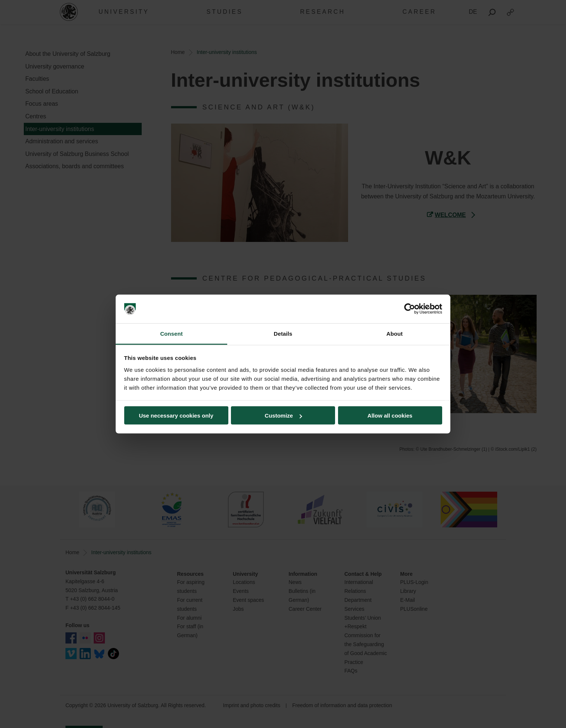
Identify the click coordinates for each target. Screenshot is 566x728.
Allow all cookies (390, 416)
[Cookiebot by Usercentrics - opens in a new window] (410, 309)
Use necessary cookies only (176, 416)
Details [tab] (283, 333)
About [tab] (395, 333)
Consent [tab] (172, 333)
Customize (283, 416)
